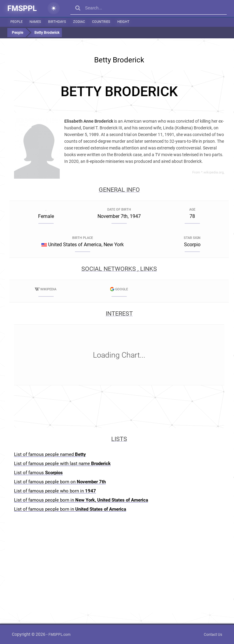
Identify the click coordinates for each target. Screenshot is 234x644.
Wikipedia (46, 289)
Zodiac (79, 22)
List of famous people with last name (62, 464)
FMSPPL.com (60, 635)
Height (123, 22)
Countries (101, 22)
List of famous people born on (60, 482)
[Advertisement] (119, 92)
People (16, 22)
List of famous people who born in (55, 491)
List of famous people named (50, 454)
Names (35, 22)
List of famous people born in (81, 500)
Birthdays (57, 22)
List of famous (38, 473)
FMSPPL (22, 8)
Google (119, 289)
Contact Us (213, 635)
